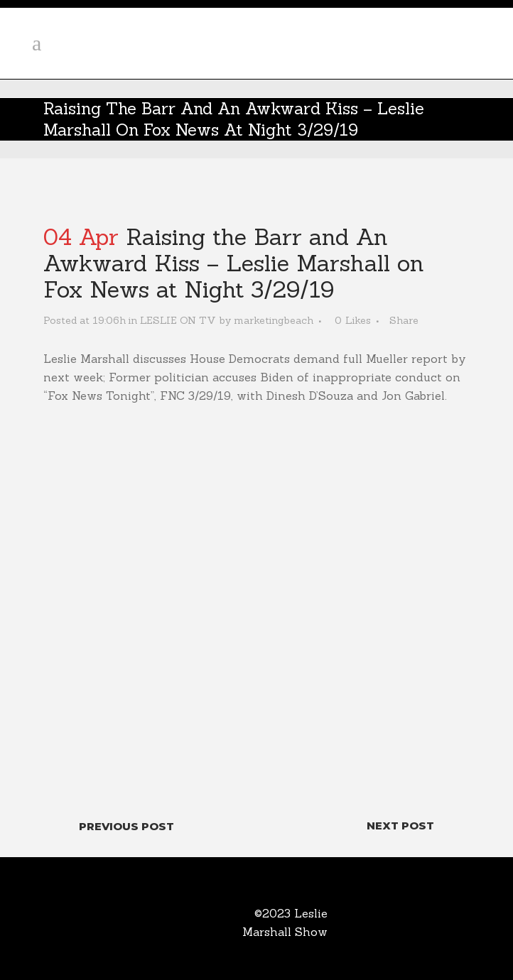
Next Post (400, 826)
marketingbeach (274, 320)
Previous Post (126, 826)
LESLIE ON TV (178, 320)
